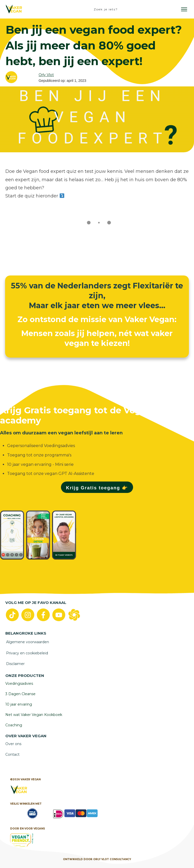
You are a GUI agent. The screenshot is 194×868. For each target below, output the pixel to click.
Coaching (14, 725)
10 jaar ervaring (19, 704)
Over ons (13, 744)
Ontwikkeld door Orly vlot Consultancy (97, 859)
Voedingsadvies (19, 684)
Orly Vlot (46, 75)
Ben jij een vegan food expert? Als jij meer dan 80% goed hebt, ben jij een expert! (94, 45)
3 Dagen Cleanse (20, 694)
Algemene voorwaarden (28, 642)
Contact (12, 754)
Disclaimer (15, 664)
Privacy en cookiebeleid (27, 653)
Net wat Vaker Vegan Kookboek (34, 715)
